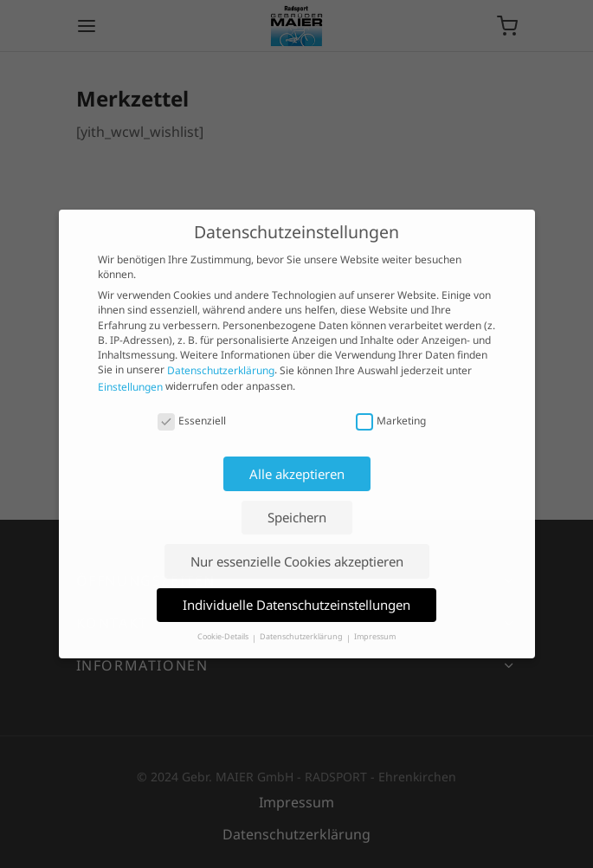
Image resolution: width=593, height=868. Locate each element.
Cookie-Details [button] (224, 637)
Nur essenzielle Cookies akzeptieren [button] (297, 561)
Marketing (391, 421)
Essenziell (192, 421)
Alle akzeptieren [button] (297, 474)
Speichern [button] (297, 517)
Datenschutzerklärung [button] (302, 637)
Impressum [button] (375, 637)
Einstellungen (130, 387)
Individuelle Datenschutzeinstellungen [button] (296, 605)
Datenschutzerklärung (221, 371)
